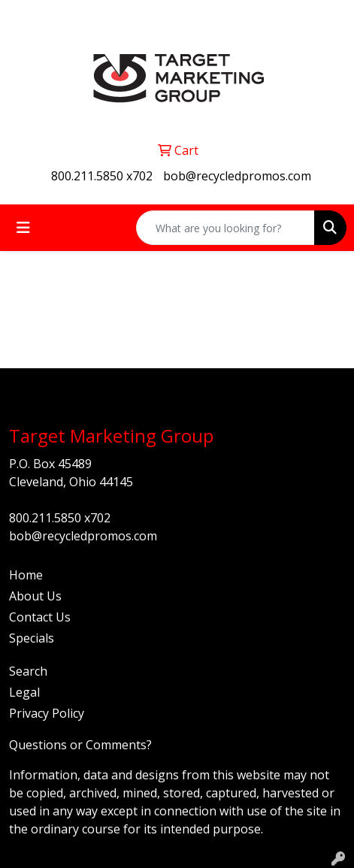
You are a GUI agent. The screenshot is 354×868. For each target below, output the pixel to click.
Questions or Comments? (80, 745)
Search (28, 671)
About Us (35, 596)
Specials (32, 638)
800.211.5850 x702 (102, 176)
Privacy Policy (47, 713)
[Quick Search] (225, 228)
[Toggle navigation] (23, 228)
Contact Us (40, 617)
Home (26, 575)
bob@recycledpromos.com (237, 176)
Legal (24, 692)
